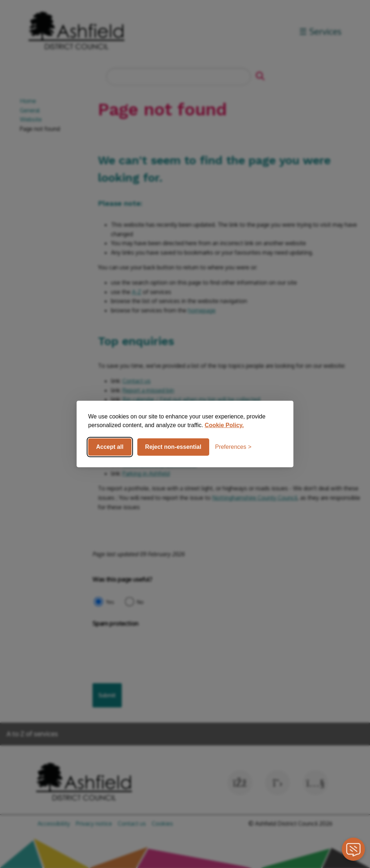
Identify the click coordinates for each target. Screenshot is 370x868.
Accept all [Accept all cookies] (110, 447)
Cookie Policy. (224, 425)
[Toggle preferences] (233, 447)
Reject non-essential (173, 447)
